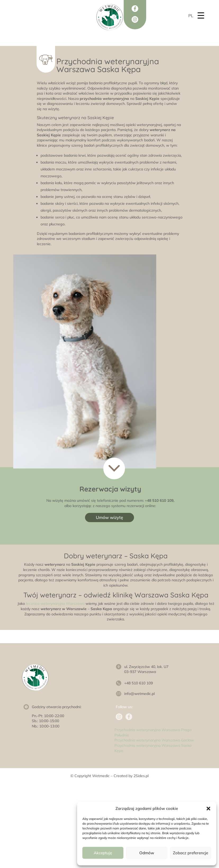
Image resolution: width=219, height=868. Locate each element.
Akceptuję (103, 853)
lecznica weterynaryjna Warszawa (55, 604)
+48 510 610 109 (138, 683)
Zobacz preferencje (191, 853)
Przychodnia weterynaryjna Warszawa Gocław (154, 740)
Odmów (147, 853)
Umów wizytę (109, 517)
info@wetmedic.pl (139, 694)
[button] (208, 809)
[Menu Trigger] (201, 15)
